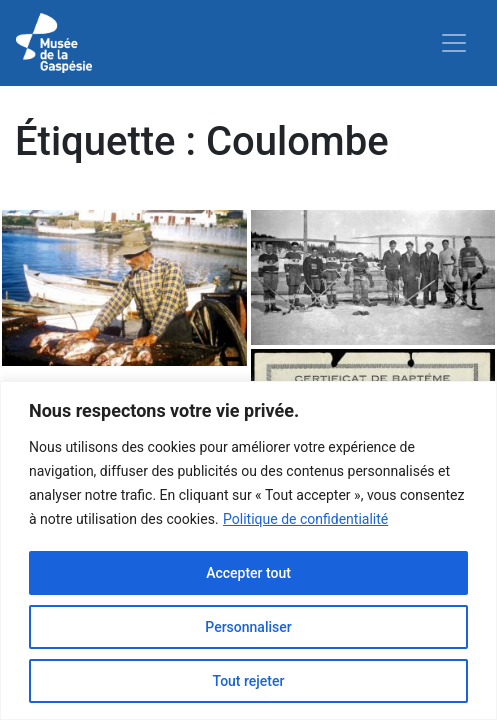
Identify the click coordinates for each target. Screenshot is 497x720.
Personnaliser (248, 627)
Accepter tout (248, 573)
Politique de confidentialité (305, 519)
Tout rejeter (249, 681)
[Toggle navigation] (454, 43)
